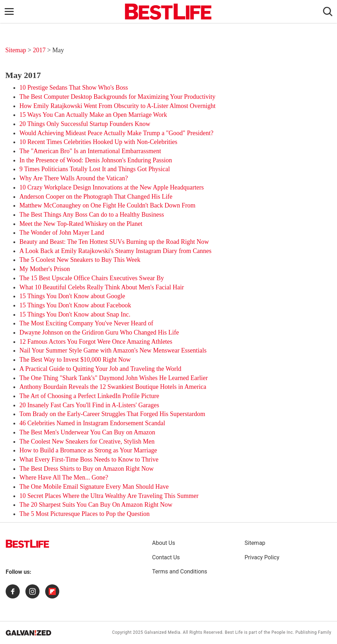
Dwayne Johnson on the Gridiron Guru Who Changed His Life (99, 332)
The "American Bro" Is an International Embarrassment (90, 151)
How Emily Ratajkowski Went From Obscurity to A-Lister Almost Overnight (118, 106)
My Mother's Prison (45, 269)
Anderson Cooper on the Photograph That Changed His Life (96, 197)
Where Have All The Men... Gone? (64, 477)
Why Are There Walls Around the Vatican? (74, 178)
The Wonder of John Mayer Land (62, 233)
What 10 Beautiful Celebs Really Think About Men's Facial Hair (102, 287)
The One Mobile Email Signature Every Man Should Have (94, 487)
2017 (40, 50)
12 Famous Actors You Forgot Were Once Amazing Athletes (96, 342)
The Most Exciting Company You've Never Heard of (86, 323)
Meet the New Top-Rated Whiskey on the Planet (81, 224)
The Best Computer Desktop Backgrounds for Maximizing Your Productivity (117, 97)
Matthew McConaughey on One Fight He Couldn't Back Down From (107, 205)
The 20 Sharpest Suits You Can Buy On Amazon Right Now (96, 505)
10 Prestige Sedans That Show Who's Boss (74, 88)
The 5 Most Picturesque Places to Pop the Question (85, 514)
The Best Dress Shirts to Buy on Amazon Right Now (87, 469)
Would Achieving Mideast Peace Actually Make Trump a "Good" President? (116, 133)
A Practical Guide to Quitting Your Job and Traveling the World (100, 369)
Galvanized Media (162, 632)
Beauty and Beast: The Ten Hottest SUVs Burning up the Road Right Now (114, 242)
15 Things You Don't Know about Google (72, 296)
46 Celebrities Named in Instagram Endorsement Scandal (92, 423)
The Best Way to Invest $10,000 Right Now (75, 360)
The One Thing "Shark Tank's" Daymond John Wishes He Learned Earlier (114, 378)
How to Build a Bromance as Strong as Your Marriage (88, 450)
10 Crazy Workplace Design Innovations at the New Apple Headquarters (112, 187)
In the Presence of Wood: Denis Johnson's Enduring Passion (96, 160)
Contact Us (166, 557)
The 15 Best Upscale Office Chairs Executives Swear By (92, 278)
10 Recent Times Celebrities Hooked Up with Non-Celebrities (98, 142)
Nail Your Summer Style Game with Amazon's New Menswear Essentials (113, 350)
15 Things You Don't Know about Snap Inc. (75, 314)
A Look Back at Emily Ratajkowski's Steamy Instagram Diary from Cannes (115, 251)
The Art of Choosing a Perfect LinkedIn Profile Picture (89, 396)
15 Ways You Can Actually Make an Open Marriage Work (93, 115)
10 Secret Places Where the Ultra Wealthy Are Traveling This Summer (109, 496)
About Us (164, 543)
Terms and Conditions (180, 571)
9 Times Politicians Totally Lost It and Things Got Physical (95, 169)
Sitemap (16, 50)
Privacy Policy (262, 557)
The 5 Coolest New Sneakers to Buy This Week (80, 260)
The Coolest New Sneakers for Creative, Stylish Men (87, 441)
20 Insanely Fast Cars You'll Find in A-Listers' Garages (89, 405)
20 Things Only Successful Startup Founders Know (85, 124)
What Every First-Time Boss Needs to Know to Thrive (89, 459)
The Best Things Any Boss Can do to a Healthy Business (92, 215)
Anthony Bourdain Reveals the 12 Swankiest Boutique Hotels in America (113, 387)
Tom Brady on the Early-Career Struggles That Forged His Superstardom (112, 414)
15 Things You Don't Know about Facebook (75, 305)
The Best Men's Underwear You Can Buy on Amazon (87, 432)
